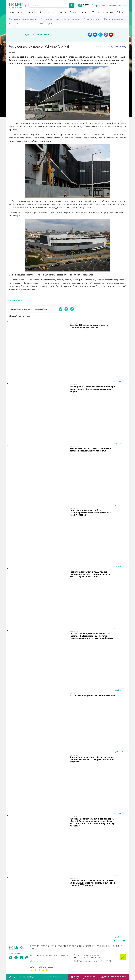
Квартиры (31, 12)
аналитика (108, 12)
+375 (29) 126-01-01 (90, 958)
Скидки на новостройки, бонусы (24, 19)
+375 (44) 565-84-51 (49, 955)
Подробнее (118, 381)
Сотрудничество (48, 946)
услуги (96, 12)
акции (73, 12)
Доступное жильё (73, 19)
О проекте (34, 946)
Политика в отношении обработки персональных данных (84, 946)
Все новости (120, 941)
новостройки (15, 12)
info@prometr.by (35, 961)
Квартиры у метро (93, 19)
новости (62, 12)
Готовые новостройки (51, 19)
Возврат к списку (18, 300)
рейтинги (121, 12)
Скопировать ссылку (104, 47)
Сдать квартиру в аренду (117, 19)
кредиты (84, 12)
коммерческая (47, 12)
